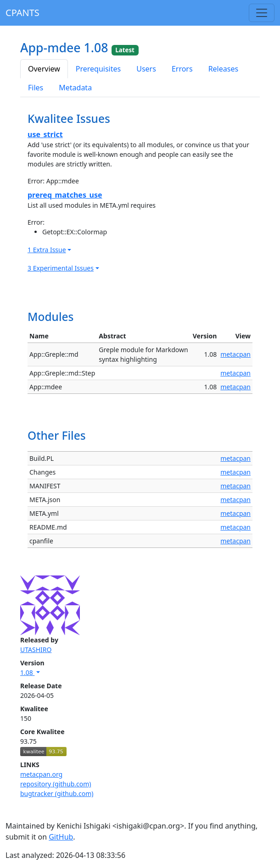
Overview (44, 69)
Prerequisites (98, 69)
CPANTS (22, 13)
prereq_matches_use (65, 195)
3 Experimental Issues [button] (61, 268)
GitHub (61, 837)
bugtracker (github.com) (57, 793)
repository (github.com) (56, 784)
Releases (223, 69)
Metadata (75, 88)
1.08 (27, 672)
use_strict (45, 134)
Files (36, 88)
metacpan (235, 354)
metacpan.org (41, 774)
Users (146, 69)
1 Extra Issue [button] (47, 250)
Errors (182, 69)
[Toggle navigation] (262, 13)
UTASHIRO (36, 650)
